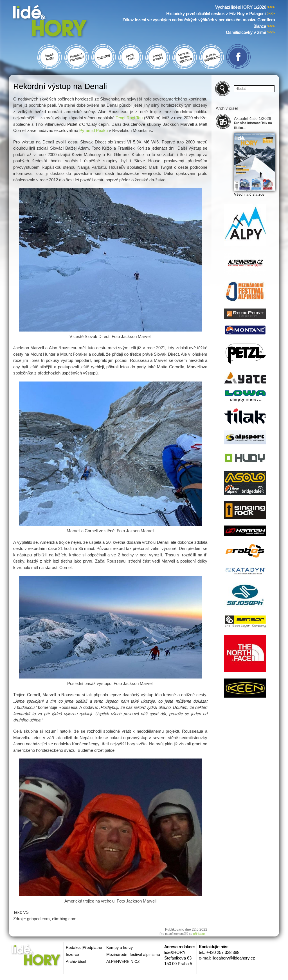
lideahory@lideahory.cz (234, 958)
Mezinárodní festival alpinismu (133, 954)
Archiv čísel (76, 961)
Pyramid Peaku (94, 130)
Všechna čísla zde (249, 194)
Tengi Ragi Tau (129, 118)
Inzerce (72, 954)
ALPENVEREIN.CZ (123, 961)
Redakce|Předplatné (84, 947)
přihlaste (199, 934)
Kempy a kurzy (120, 947)
